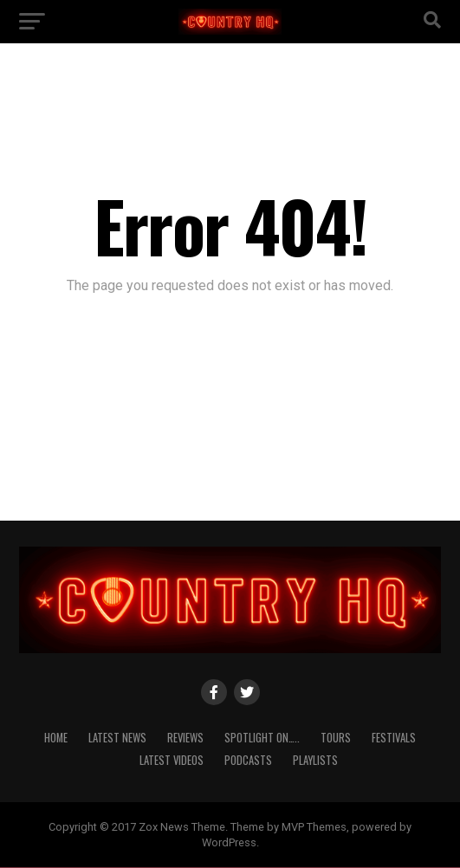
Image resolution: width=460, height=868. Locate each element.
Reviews (185, 738)
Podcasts (248, 760)
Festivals (394, 738)
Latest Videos (172, 760)
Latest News (117, 738)
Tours (336, 738)
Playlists (315, 760)
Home (56, 738)
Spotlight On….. (262, 738)
